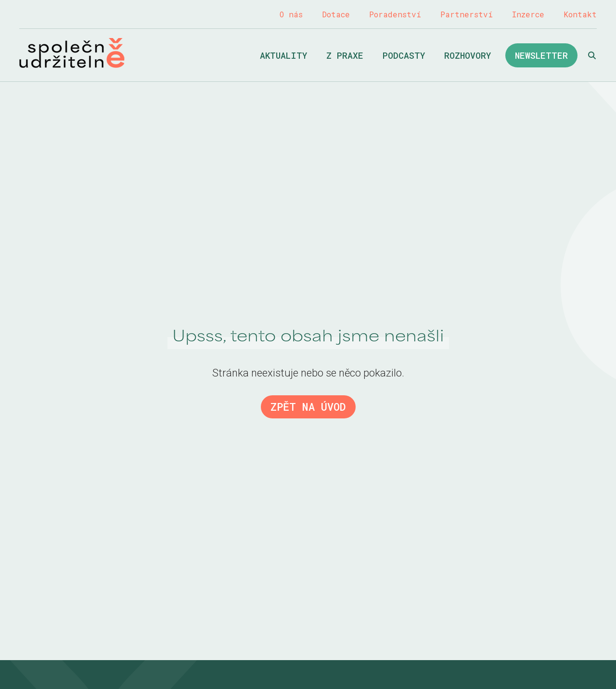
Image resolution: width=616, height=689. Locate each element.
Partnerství (467, 14)
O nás (291, 14)
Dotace (336, 14)
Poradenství (395, 14)
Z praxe (345, 55)
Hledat (592, 55)
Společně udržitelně (72, 53)
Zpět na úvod (308, 407)
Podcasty (404, 55)
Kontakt (580, 14)
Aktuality (283, 55)
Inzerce (528, 14)
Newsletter (541, 55)
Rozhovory (468, 55)
